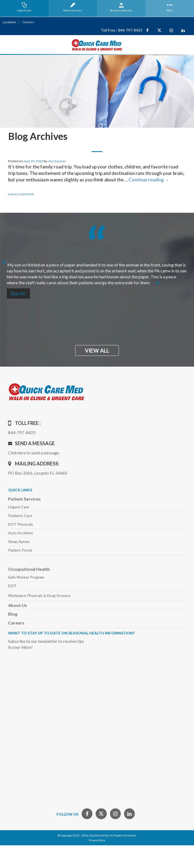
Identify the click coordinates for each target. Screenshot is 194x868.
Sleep (19, 541)
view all (97, 350)
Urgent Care (19, 507)
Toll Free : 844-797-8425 (122, 30)
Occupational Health (29, 569)
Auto (21, 533)
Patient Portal (20, 550)
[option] (97, 271)
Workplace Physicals (39, 595)
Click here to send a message (34, 453)
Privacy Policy (97, 840)
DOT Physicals (21, 524)
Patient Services (24, 499)
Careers (28, 22)
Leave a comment (21, 194)
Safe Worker (26, 577)
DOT (12, 586)
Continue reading (149, 180)
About (18, 605)
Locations (9, 22)
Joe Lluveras (57, 161)
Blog (13, 614)
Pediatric (20, 516)
